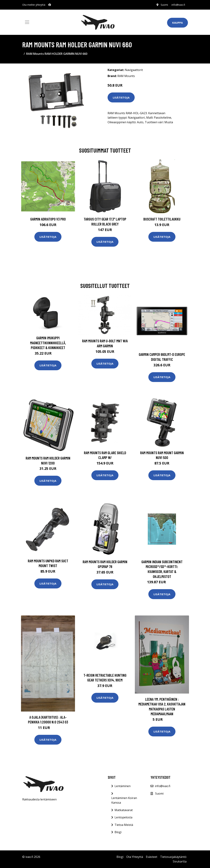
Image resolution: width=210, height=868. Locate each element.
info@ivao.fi (178, 5)
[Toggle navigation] (27, 22)
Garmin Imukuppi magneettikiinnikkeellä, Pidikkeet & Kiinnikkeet (48, 343)
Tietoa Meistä (124, 825)
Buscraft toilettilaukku (162, 219)
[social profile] (50, 5)
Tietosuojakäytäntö (173, 857)
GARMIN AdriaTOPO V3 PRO (48, 219)
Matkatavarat (124, 810)
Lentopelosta (123, 817)
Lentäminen (123, 786)
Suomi (164, 5)
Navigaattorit (134, 70)
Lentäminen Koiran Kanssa (124, 800)
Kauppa (177, 23)
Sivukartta (180, 861)
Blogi (118, 832)
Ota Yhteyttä (135, 857)
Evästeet (152, 857)
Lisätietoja (121, 97)
